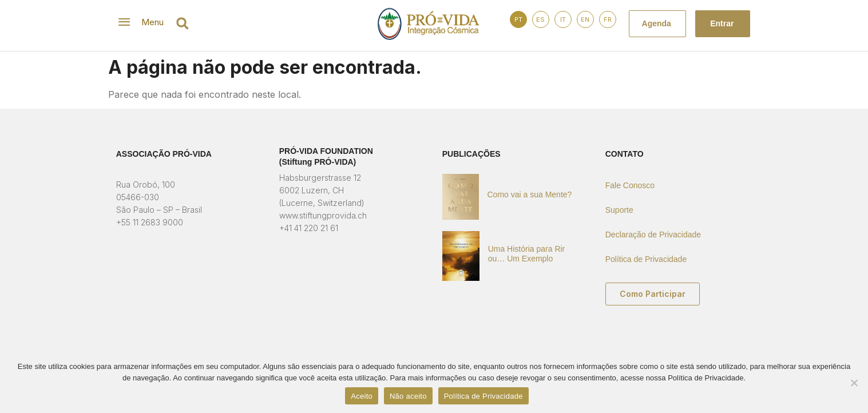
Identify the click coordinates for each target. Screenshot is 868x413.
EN (585, 19)
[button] (183, 23)
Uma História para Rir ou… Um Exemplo (527, 254)
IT (563, 19)
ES (540, 19)
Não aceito (408, 396)
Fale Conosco (630, 185)
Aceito (362, 396)
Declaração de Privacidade (653, 235)
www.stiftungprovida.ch (323, 215)
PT (518, 19)
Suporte (619, 210)
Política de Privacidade (646, 259)
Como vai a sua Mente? (530, 194)
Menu (152, 22)
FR (608, 19)
